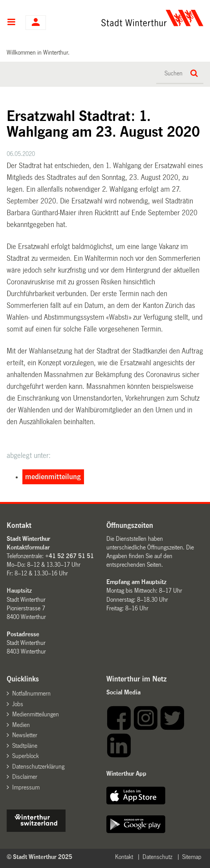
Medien (21, 725)
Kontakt (124, 857)
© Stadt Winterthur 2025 (39, 857)
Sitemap (192, 857)
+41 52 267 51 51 (69, 556)
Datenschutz (157, 857)
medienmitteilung (53, 477)
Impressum (26, 787)
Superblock (26, 756)
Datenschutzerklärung (38, 766)
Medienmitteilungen (36, 714)
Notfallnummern (31, 693)
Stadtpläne (25, 746)
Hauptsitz (19, 591)
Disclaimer (25, 777)
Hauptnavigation (11, 23)
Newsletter (25, 735)
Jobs (18, 704)
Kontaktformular (28, 547)
